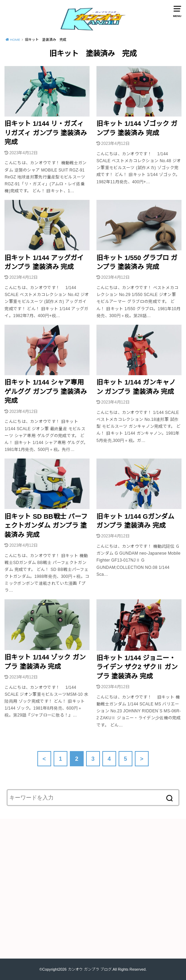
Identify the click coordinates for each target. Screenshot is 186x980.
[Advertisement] (93, 893)
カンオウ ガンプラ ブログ (90, 969)
